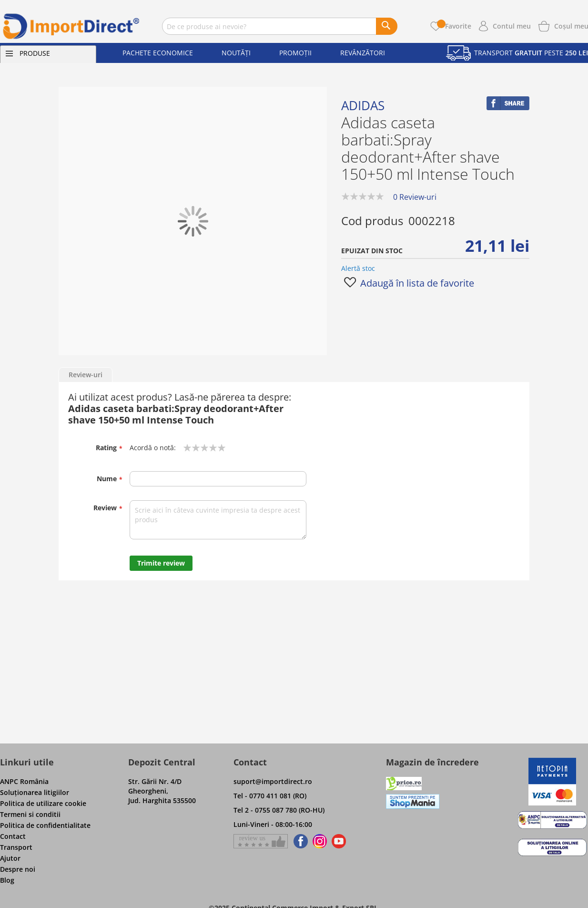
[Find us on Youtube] (339, 841)
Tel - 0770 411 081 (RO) (270, 796)
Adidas (363, 105)
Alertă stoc (358, 268)
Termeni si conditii (30, 814)
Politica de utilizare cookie (43, 803)
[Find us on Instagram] (320, 841)
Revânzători (363, 53)
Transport (16, 847)
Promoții (295, 53)
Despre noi (18, 869)
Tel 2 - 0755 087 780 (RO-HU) (279, 810)
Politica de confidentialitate (45, 825)
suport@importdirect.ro (273, 781)
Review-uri (86, 375)
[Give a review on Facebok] (261, 841)
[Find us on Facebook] (299, 841)
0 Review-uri (415, 197)
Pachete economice (158, 53)
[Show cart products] (571, 25)
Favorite (454, 26)
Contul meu (512, 26)
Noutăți (236, 53)
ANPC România (24, 781)
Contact (13, 836)
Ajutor (10, 858)
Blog (7, 880)
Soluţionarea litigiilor (35, 792)
